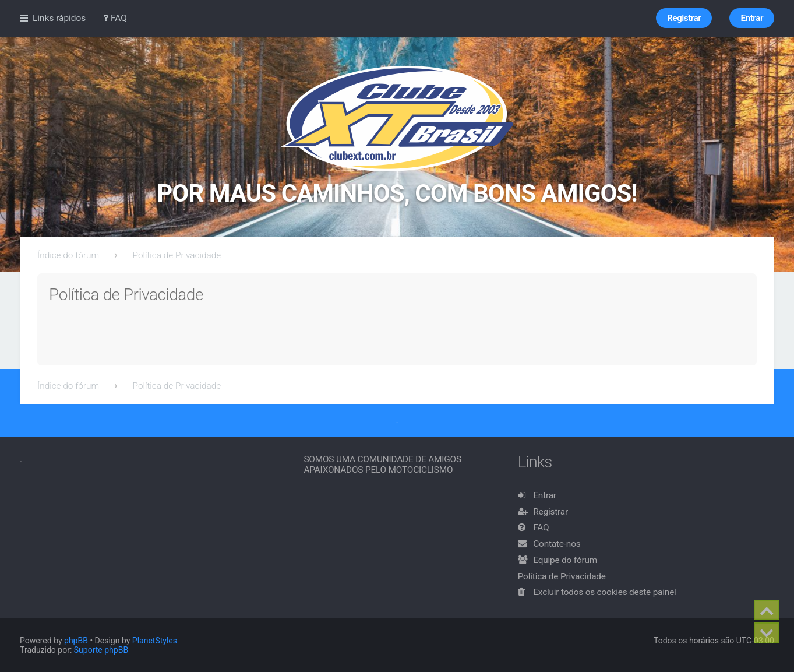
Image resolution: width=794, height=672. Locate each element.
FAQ (541, 527)
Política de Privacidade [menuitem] (562, 576)
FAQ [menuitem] (115, 18)
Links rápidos (59, 18)
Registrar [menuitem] (684, 18)
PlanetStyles (155, 641)
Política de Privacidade (177, 255)
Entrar (545, 495)
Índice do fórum (68, 255)
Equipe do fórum (565, 560)
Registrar (550, 512)
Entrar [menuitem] (752, 18)
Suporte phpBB (101, 650)
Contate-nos (557, 544)
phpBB (76, 641)
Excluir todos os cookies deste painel (604, 592)
